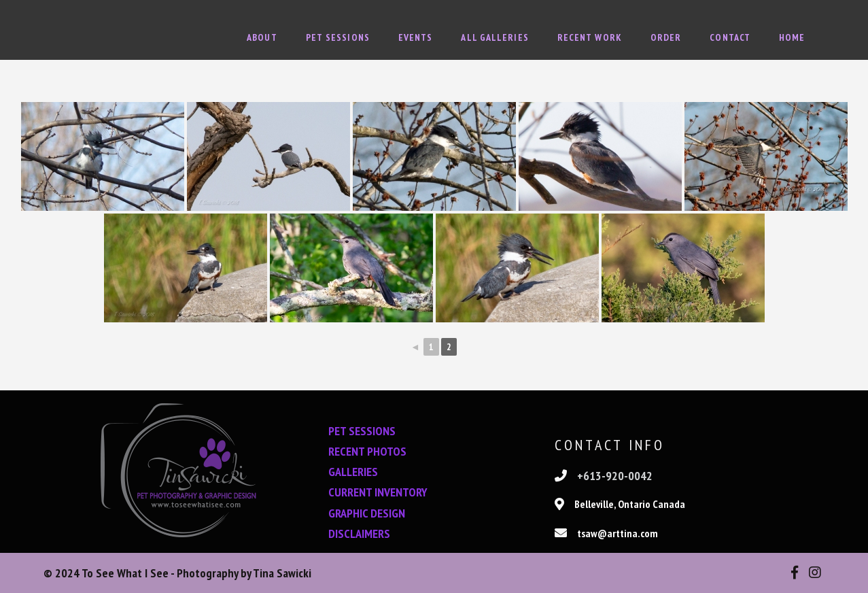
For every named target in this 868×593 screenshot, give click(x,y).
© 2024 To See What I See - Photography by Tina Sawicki (177, 573)
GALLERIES (353, 472)
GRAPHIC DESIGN (367, 513)
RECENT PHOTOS (367, 451)
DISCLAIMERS (359, 533)
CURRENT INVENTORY (378, 492)
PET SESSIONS (362, 431)
